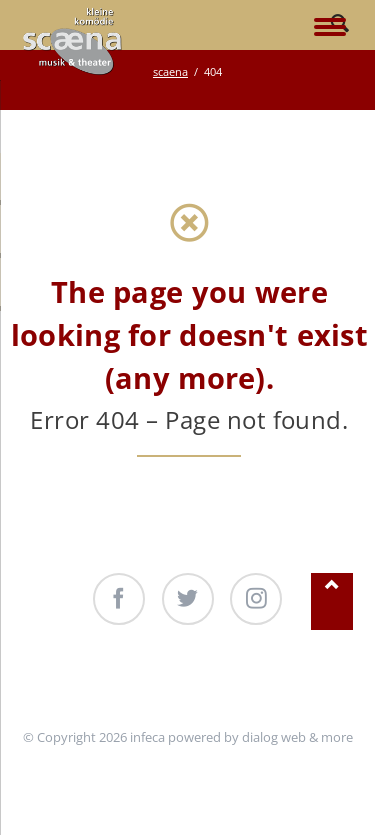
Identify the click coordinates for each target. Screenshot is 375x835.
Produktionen (209, 681)
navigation (330, 28)
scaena (170, 71)
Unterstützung (95, 681)
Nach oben (332, 601)
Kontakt (302, 681)
